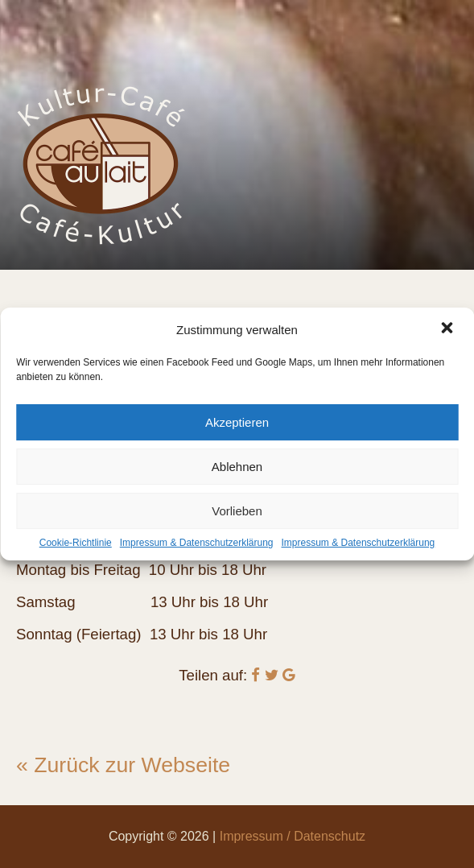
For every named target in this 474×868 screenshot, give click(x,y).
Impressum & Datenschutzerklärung (197, 543)
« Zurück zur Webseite (123, 765)
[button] (448, 329)
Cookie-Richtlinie (76, 543)
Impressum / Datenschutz (293, 836)
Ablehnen (237, 467)
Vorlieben (237, 511)
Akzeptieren (237, 422)
